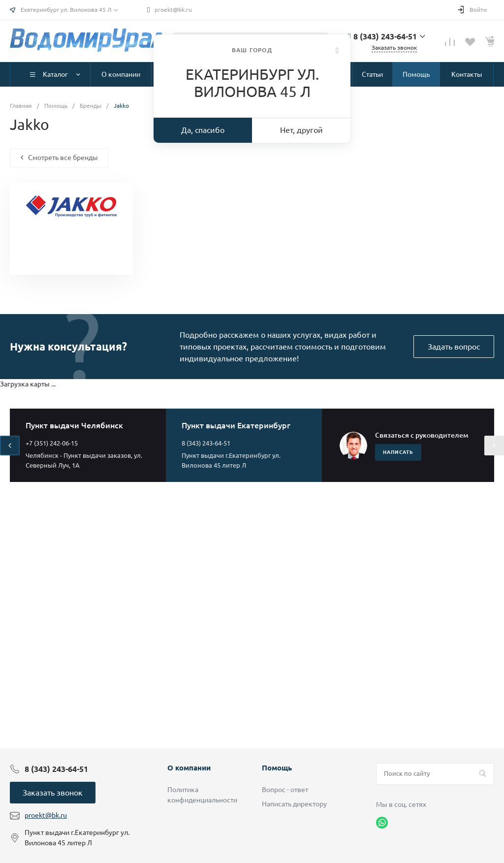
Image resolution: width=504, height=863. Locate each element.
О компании (189, 768)
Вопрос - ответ (285, 790)
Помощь (277, 768)
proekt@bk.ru (173, 10)
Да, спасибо (203, 130)
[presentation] (10, 446)
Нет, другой (301, 130)
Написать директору (294, 804)
